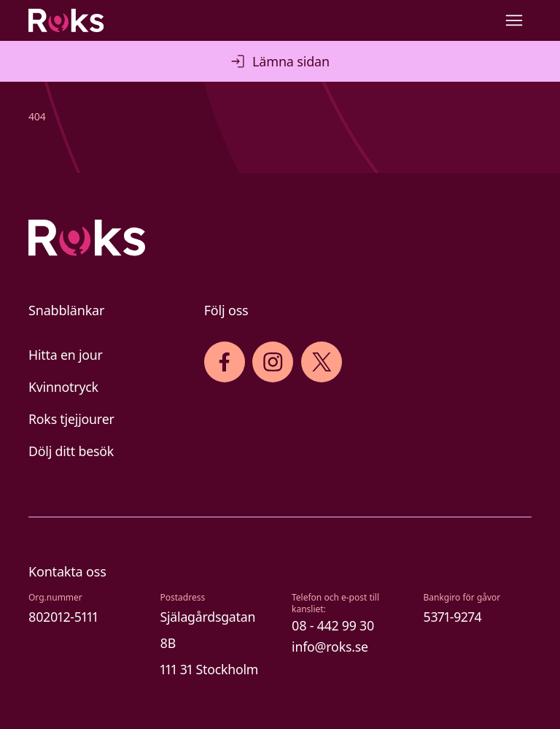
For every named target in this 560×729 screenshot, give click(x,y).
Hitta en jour (66, 355)
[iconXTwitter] (322, 362)
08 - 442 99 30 (333, 625)
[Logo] (280, 238)
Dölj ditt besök (71, 451)
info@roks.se (330, 647)
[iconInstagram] (273, 362)
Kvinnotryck (63, 387)
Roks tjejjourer (71, 419)
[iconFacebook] (224, 362)
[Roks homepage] (66, 20)
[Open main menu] (514, 20)
